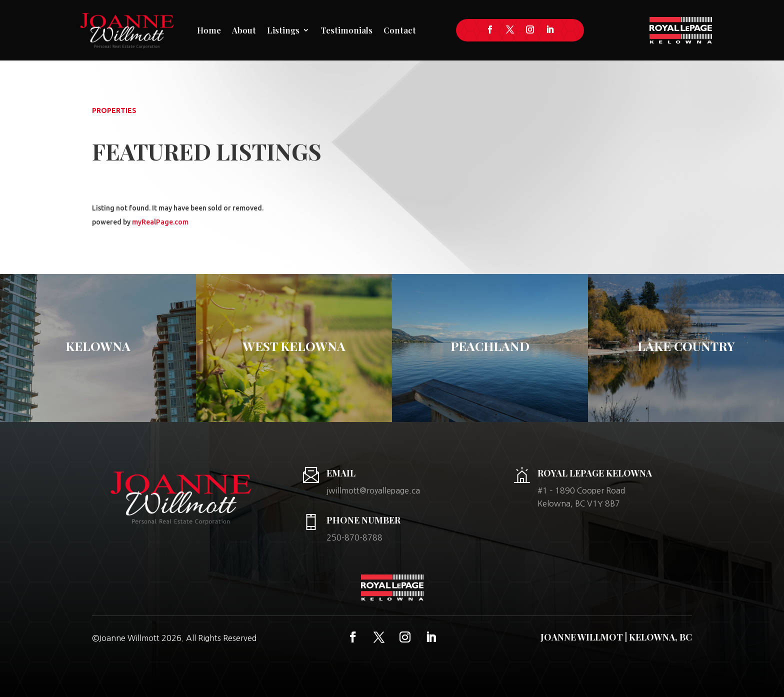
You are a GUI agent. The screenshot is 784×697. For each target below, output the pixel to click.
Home (209, 30)
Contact (400, 30)
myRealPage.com (160, 222)
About (244, 30)
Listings (283, 30)
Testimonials (346, 30)
